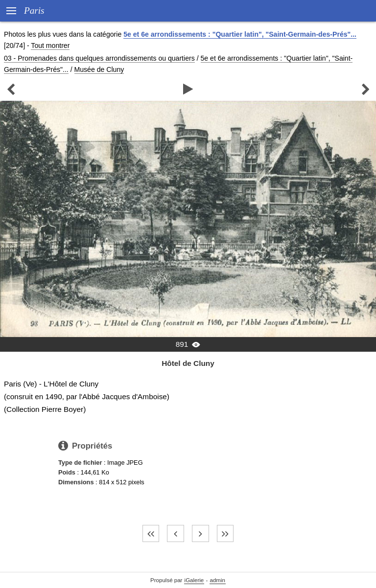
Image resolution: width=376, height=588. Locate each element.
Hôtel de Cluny (188, 363)
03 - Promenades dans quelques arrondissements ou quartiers (99, 58)
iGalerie (194, 580)
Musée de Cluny (99, 69)
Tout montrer (50, 45)
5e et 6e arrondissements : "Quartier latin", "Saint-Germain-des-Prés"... (240, 34)
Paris (34, 11)
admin (218, 580)
